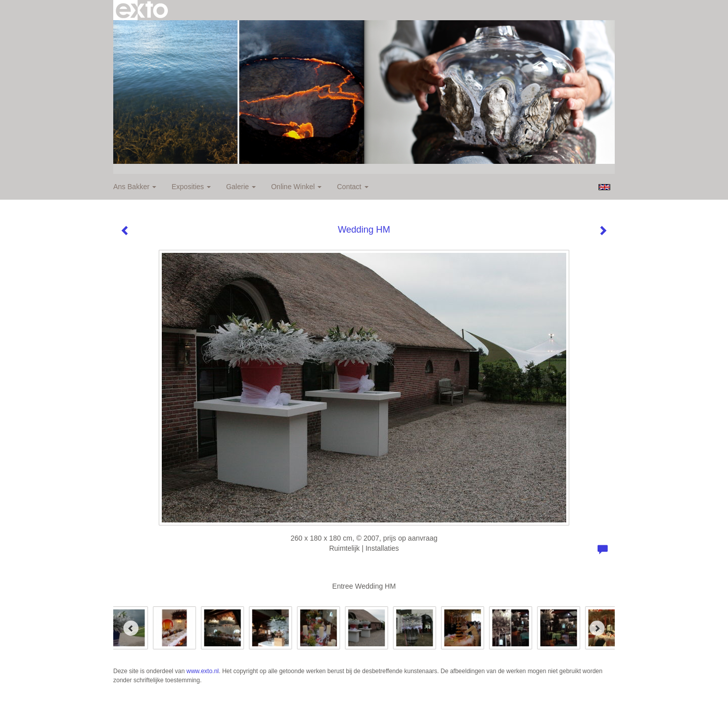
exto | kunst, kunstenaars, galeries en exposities (142, 10)
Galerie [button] (241, 187)
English (604, 187)
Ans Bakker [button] (135, 187)
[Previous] (131, 628)
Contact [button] (352, 187)
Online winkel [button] (296, 187)
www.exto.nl (203, 671)
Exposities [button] (191, 187)
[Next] (597, 628)
